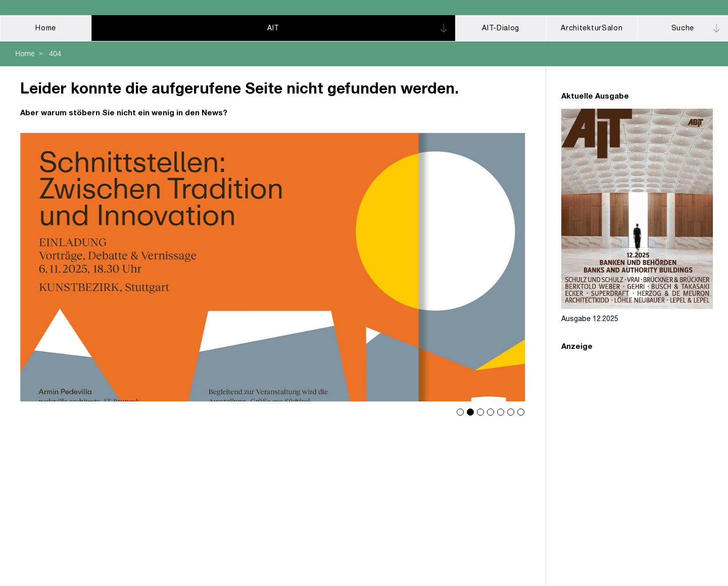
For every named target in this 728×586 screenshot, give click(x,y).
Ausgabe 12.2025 (590, 320)
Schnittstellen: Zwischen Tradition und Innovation (273, 267)
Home (25, 53)
